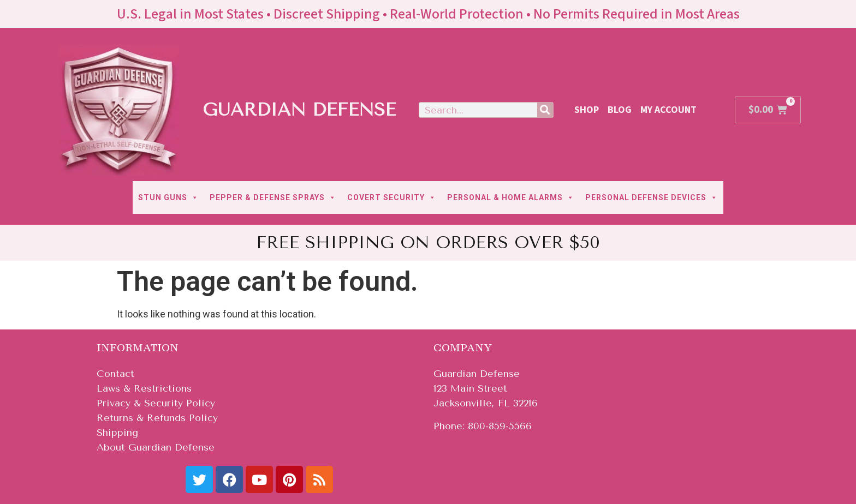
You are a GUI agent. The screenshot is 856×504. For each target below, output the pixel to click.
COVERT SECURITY (392, 197)
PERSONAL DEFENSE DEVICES (652, 197)
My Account (668, 110)
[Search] (545, 110)
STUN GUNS (168, 197)
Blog (620, 110)
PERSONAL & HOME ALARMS (511, 197)
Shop (587, 110)
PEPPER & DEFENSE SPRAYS (273, 197)
